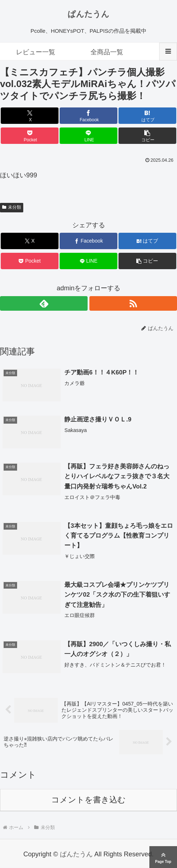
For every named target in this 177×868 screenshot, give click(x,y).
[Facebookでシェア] (88, 116)
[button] (147, 136)
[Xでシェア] (29, 116)
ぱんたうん (88, 14)
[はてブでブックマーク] (147, 116)
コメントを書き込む (88, 800)
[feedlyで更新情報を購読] (44, 303)
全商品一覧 (107, 52)
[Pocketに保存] (29, 136)
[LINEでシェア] (88, 136)
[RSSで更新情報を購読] (133, 303)
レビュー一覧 (36, 52)
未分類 (12, 207)
